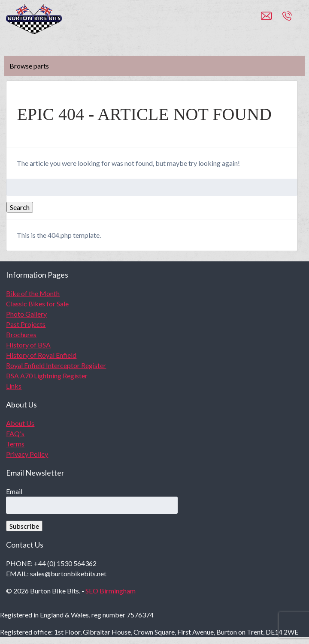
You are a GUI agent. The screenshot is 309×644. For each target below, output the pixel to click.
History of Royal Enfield (41, 355)
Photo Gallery (26, 314)
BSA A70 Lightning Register (47, 376)
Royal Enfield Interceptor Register (56, 365)
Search (20, 207)
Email (14, 491)
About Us (20, 423)
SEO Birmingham (111, 591)
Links (14, 386)
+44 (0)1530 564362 (297, 20)
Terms (15, 444)
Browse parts (29, 66)
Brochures (21, 334)
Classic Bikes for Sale (37, 304)
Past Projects (26, 324)
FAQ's (15, 433)
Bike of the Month (33, 293)
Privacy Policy (27, 454)
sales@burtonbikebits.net (272, 20)
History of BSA (28, 345)
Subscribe (24, 526)
